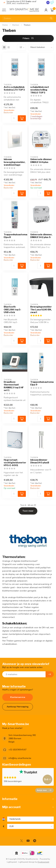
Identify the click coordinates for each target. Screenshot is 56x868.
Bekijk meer (44, 790)
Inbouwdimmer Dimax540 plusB (40, 461)
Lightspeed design (27, 862)
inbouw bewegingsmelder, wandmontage (15, 162)
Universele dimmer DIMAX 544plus (41, 161)
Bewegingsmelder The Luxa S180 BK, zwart (41, 310)
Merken (16, 25)
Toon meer (28, 511)
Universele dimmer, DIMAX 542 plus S (41, 236)
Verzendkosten (9, 110)
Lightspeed (12, 862)
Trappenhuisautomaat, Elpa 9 (41, 383)
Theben (27, 25)
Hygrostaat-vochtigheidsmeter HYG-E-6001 (15, 463)
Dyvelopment (43, 862)
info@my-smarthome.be (20, 758)
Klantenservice (18, 697)
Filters (28, 38)
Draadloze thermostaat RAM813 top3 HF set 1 (14, 386)
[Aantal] (14, 118)
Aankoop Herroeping (18, 707)
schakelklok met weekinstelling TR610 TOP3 (40, 90)
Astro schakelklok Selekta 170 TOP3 (14, 88)
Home (5, 25)
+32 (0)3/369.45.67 (17, 750)
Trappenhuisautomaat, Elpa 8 (15, 236)
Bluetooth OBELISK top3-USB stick (12, 310)
